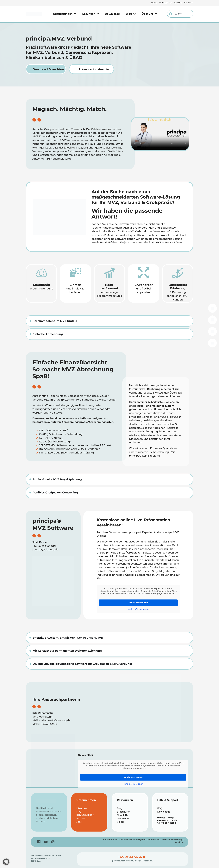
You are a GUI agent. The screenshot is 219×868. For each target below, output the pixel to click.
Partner (81, 818)
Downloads (112, 14)
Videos (121, 822)
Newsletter (165, 3)
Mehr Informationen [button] (138, 609)
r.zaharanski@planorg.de (55, 720)
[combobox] (180, 14)
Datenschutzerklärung (172, 840)
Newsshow (123, 818)
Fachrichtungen (64, 14)
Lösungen (91, 14)
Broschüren (124, 812)
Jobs (79, 822)
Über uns (149, 14)
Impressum (153, 840)
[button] (6, 862)
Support (189, 3)
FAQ (79, 812)
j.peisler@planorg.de (45, 550)
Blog (131, 14)
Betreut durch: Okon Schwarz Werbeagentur (125, 840)
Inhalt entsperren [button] (138, 602)
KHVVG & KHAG (85, 815)
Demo (154, 3)
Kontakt (178, 3)
